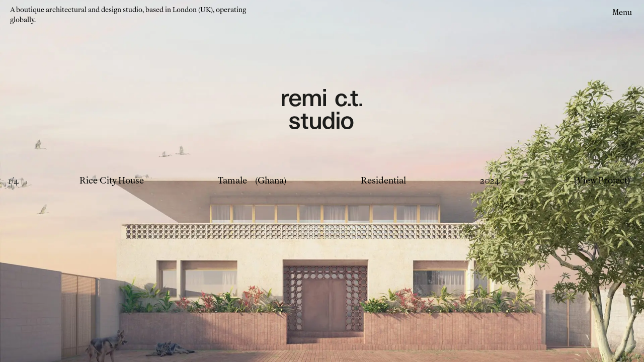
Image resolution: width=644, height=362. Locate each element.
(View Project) (602, 181)
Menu (622, 12)
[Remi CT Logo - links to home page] (322, 111)
